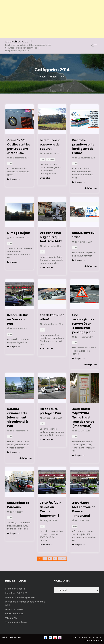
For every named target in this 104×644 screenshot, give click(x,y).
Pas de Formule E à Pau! (52, 317)
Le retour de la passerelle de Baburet (50, 144)
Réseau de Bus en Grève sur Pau (18, 319)
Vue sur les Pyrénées (16, 622)
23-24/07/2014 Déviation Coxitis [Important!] (51, 509)
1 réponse (91, 188)
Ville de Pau (11, 618)
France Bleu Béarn (15, 589)
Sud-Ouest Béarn (14, 614)
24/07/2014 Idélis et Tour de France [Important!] (84, 509)
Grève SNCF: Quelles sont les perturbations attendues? (19, 147)
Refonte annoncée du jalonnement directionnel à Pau (18, 417)
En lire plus (14, 179)
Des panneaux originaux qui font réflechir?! (51, 237)
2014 (10, 163)
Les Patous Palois (14, 609)
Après (61, 558)
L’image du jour (19, 233)
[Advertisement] (52, 19)
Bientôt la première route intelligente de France (83, 147)
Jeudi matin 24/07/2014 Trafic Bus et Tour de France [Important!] (83, 417)
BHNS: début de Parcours (18, 505)
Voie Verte (50, 159)
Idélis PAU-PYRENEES (16, 593)
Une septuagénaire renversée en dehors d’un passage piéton (84, 324)
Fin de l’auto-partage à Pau (50, 411)
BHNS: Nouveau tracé (83, 235)
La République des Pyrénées (20, 597)
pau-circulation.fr (20, 41)
